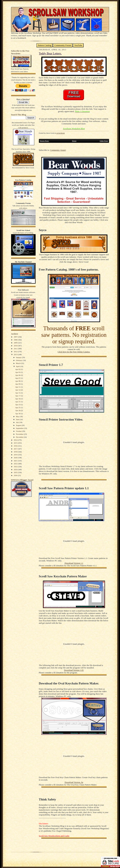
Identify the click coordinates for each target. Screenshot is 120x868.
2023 (16, 467)
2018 (16, 452)
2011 (16, 349)
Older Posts (104, 141)
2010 (16, 346)
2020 (16, 458)
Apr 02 (18, 369)
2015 (16, 443)
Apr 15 (18, 393)
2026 (16, 475)
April (18, 366)
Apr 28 (18, 410)
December (20, 437)
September (20, 428)
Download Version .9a (74, 782)
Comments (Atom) (58, 150)
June (18, 419)
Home (74, 141)
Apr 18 (18, 399)
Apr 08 (18, 381)
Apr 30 (18, 414)
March (19, 363)
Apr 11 (18, 387)
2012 (16, 352)
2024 (16, 469)
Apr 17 (18, 396)
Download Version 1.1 (74, 563)
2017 (16, 449)
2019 (16, 455)
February (19, 360)
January (19, 357)
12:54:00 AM (61, 133)
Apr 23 (18, 405)
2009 (16, 343)
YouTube (78, 45)
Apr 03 (18, 372)
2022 (16, 464)
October (19, 431)
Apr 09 (18, 384)
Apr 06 (18, 375)
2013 (16, 354)
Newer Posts (44, 141)
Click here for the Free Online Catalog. (74, 352)
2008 (16, 340)
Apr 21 (18, 402)
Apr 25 (18, 407)
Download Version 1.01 (74, 670)
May (18, 416)
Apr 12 (18, 390)
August (19, 425)
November (20, 434)
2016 (16, 446)
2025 (16, 472)
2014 (16, 440)
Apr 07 (18, 378)
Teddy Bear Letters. (50, 54)
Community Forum (63, 45)
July (18, 422)
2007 (16, 337)
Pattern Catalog (44, 45)
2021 (16, 461)
